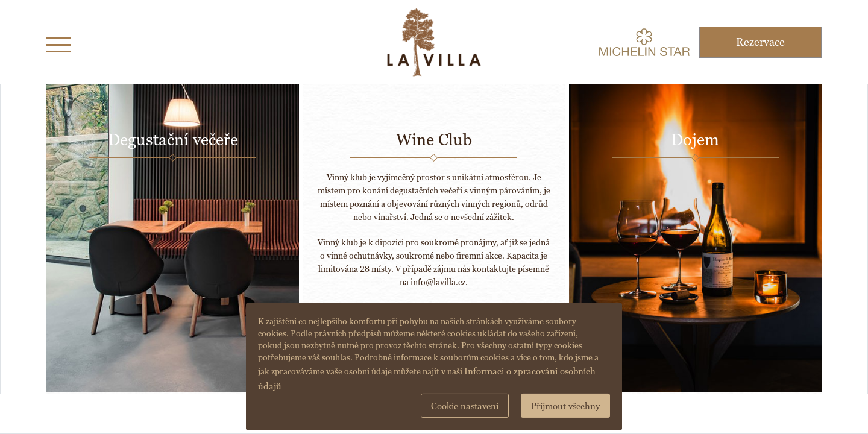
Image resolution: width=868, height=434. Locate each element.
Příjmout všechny (565, 406)
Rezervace (760, 42)
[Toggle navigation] (58, 42)
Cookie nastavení (465, 406)
